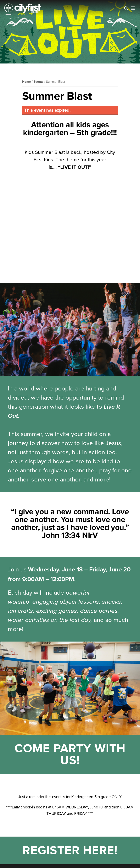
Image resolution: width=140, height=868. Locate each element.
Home (27, 82)
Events (38, 82)
